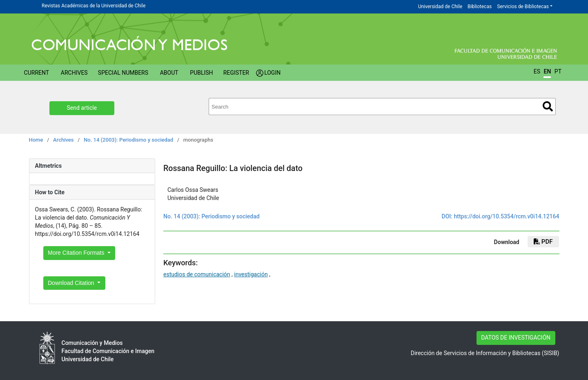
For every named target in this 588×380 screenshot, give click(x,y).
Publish (201, 73)
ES (537, 71)
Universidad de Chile (440, 7)
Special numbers (123, 73)
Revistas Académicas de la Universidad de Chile (94, 6)
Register (236, 73)
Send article (82, 108)
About (169, 73)
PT (558, 71)
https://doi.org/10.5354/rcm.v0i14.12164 (506, 216)
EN (547, 71)
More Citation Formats (77, 253)
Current (37, 73)
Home (36, 140)
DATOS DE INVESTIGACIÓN (516, 338)
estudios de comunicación (197, 274)
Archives (74, 73)
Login (272, 73)
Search (548, 106)
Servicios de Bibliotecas (523, 7)
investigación (251, 274)
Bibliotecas (480, 7)
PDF (543, 242)
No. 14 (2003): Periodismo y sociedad (128, 140)
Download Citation (72, 283)
